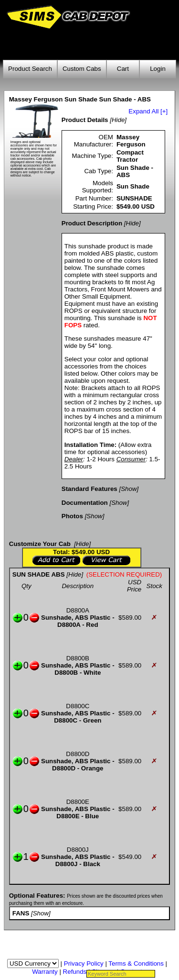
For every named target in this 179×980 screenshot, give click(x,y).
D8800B (78, 658)
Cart (123, 69)
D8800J (78, 850)
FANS (21, 913)
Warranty (45, 972)
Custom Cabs (82, 69)
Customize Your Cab (40, 544)
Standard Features (89, 489)
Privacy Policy (84, 963)
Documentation (85, 503)
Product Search (30, 69)
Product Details (85, 120)
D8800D (78, 754)
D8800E (78, 802)
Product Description (92, 223)
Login (158, 69)
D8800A (78, 610)
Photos (72, 516)
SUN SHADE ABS (39, 574)
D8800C (78, 706)
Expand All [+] (148, 111)
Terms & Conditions (136, 963)
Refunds (75, 972)
